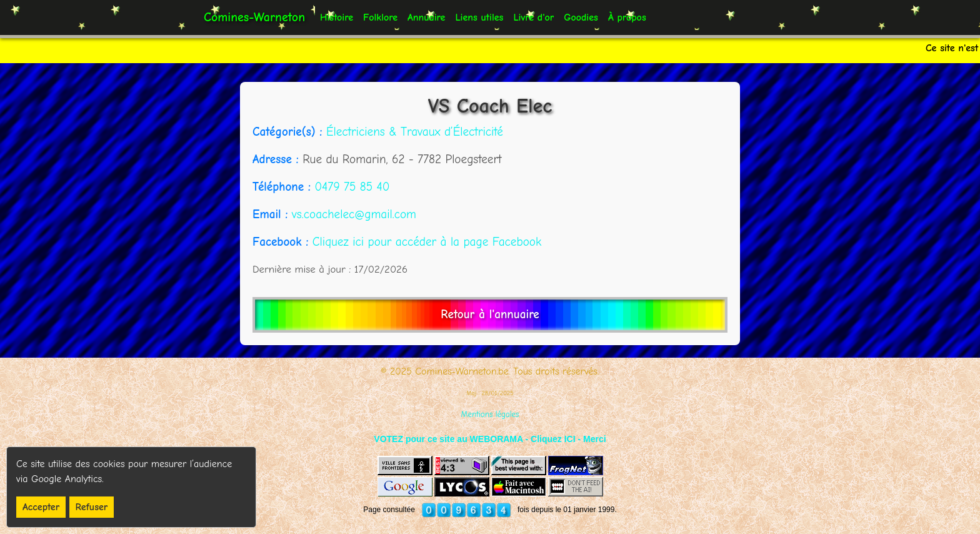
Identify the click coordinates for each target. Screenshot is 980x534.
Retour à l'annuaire (490, 315)
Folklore (380, 18)
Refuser (92, 507)
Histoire (337, 18)
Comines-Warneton (254, 17)
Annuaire (426, 18)
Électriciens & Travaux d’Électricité (415, 132)
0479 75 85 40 (352, 187)
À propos (627, 18)
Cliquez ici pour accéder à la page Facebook (427, 242)
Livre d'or (533, 18)
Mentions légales (490, 414)
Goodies (581, 18)
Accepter (41, 507)
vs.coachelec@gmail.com (354, 214)
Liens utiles (479, 18)
